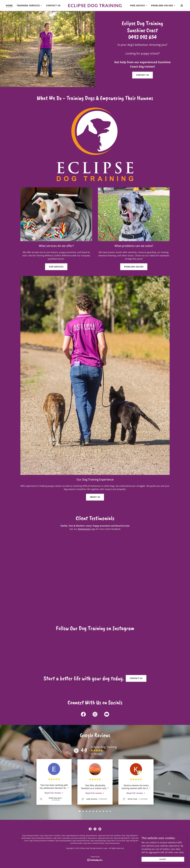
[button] (29, 6)
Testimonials (84, 529)
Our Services (56, 267)
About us (95, 497)
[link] (95, 6)
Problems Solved (134, 267)
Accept (163, 859)
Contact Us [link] (53, 6)
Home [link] (9, 6)
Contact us (142, 75)
